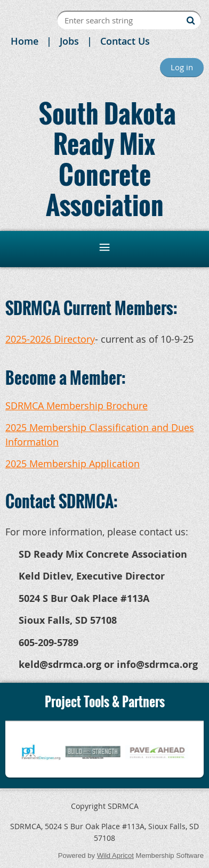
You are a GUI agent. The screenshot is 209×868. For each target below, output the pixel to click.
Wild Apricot (115, 855)
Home (25, 41)
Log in (182, 67)
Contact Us (125, 41)
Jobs (69, 41)
